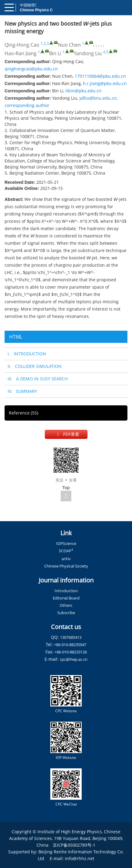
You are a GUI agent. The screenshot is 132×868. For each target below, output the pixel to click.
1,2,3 (45, 43)
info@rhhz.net (80, 858)
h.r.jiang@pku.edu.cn (105, 83)
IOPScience (66, 543)
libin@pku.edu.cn (84, 91)
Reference (23, 413)
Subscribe (66, 613)
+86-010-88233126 (71, 652)
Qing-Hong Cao (22, 45)
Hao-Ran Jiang (21, 53)
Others (66, 605)
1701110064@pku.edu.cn (100, 76)
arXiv (66, 559)
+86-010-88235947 (70, 645)
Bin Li (55, 53)
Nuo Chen (69, 45)
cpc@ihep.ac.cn (74, 659)
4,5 (106, 52)
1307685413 (71, 637)
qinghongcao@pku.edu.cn (31, 69)
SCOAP (66, 551)
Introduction (66, 591)
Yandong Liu (88, 53)
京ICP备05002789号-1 (74, 845)
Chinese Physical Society (66, 566)
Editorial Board (66, 598)
